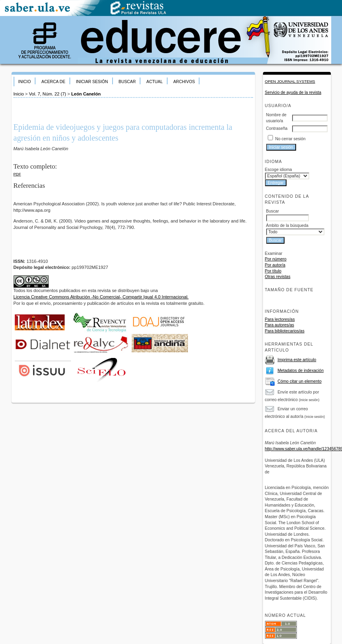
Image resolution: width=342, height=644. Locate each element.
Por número (276, 259)
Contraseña (277, 128)
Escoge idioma (279, 170)
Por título (273, 271)
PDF (17, 174)
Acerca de (53, 82)
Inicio (25, 82)
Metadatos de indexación (300, 371)
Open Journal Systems (290, 81)
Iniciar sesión (92, 82)
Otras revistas (278, 277)
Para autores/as (280, 325)
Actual (155, 82)
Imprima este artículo (297, 360)
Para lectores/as (280, 319)
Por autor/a (275, 265)
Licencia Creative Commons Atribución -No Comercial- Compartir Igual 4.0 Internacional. (101, 297)
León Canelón (86, 94)
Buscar (127, 82)
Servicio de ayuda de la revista (293, 92)
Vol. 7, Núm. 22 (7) (47, 94)
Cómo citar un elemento (299, 381)
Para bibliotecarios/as (285, 331)
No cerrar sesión (290, 139)
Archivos (184, 82)
